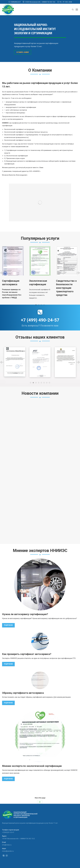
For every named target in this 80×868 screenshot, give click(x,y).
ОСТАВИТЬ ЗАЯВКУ (23, 52)
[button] (36, 305)
